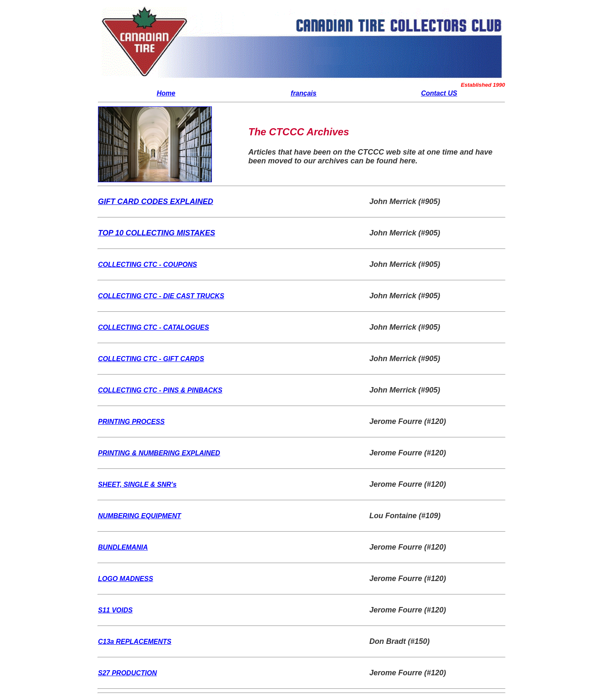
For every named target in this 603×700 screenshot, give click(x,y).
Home (166, 93)
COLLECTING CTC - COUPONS (147, 265)
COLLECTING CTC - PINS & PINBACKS (160, 390)
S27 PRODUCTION (127, 673)
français (303, 93)
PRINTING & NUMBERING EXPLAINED (159, 453)
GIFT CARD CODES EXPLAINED (156, 201)
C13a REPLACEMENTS (135, 642)
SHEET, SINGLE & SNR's (137, 484)
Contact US (439, 93)
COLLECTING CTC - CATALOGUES (153, 327)
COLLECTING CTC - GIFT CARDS (151, 359)
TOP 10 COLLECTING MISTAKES (157, 233)
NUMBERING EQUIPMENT (139, 516)
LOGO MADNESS (126, 579)
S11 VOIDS (115, 610)
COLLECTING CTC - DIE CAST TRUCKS (161, 296)
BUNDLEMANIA (123, 547)
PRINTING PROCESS (131, 422)
